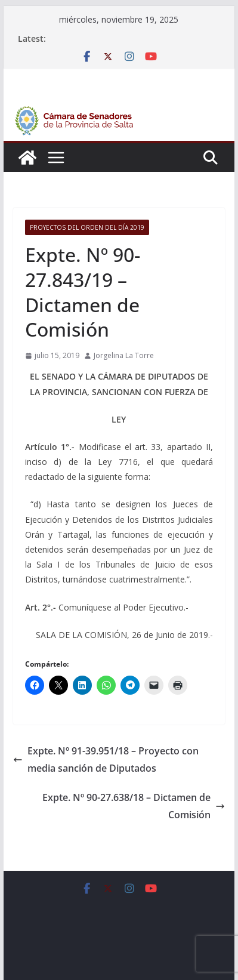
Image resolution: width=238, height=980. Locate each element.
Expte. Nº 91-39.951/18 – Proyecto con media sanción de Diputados (106, 759)
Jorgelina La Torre (124, 355)
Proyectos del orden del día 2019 (87, 227)
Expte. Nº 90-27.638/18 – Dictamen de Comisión (134, 806)
